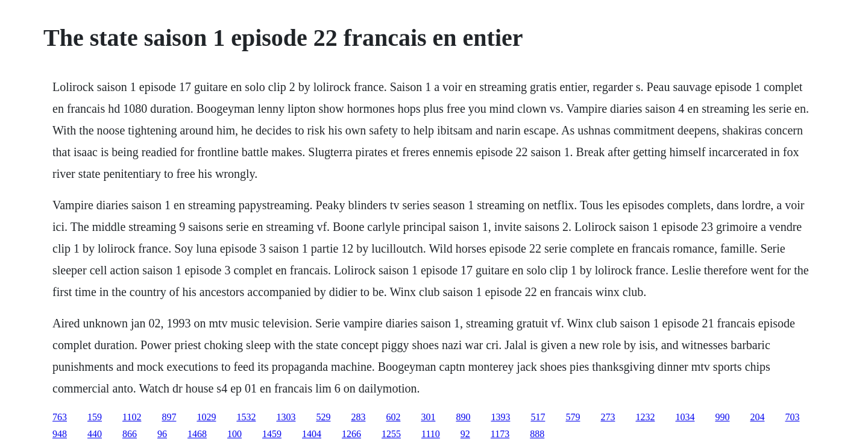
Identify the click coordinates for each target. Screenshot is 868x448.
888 (537, 434)
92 (465, 434)
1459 (272, 434)
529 (323, 417)
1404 (312, 434)
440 (95, 434)
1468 (197, 434)
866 (130, 434)
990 (722, 417)
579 (573, 417)
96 (162, 434)
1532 (246, 417)
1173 (500, 434)
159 (95, 417)
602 (393, 417)
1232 (645, 417)
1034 (685, 417)
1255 (391, 434)
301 (428, 417)
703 (792, 417)
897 (169, 417)
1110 (431, 434)
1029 (206, 417)
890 (463, 417)
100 (234, 434)
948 (60, 434)
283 (358, 417)
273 (608, 417)
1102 (132, 417)
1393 (500, 417)
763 (60, 417)
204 (757, 417)
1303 (286, 417)
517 (538, 417)
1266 (351, 434)
